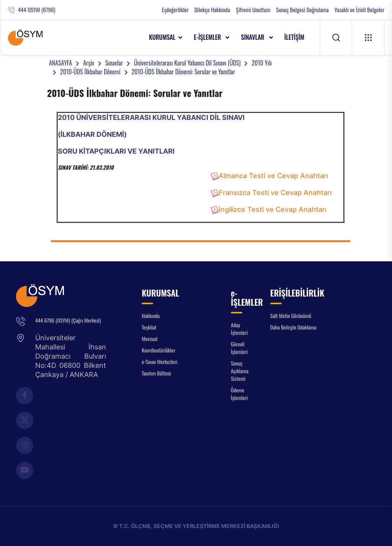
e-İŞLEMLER (208, 37)
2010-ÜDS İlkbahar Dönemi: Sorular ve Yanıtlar (183, 72)
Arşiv (89, 63)
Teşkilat (149, 327)
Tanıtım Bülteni (156, 373)
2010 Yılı (261, 63)
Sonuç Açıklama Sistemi (240, 371)
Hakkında (151, 316)
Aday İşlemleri (239, 329)
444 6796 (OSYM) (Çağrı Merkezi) (68, 320)
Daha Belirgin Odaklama (293, 327)
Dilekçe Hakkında (212, 10)
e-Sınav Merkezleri (159, 362)
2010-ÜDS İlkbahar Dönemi (90, 72)
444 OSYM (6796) (37, 10)
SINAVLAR (253, 37)
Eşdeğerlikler (175, 10)
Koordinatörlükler (158, 350)
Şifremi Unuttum (253, 10)
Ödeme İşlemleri (239, 394)
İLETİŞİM (295, 37)
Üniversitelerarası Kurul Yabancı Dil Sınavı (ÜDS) (187, 63)
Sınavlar (114, 63)
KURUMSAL (162, 37)
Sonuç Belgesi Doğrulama (302, 10)
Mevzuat (150, 339)
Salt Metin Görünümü (291, 316)
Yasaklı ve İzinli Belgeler (359, 10)
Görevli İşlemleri (239, 348)
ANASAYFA (60, 63)
